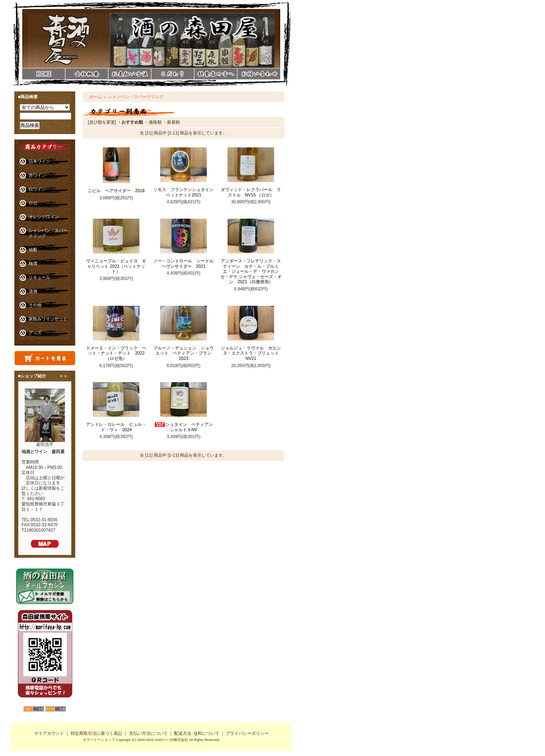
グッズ (35, 333)
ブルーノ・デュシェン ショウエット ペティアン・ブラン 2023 (185, 353)
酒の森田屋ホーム (44, 74)
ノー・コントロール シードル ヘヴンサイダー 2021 (186, 264)
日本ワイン (39, 161)
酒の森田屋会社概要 (87, 74)
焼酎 (33, 250)
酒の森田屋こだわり (173, 74)
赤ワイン (37, 175)
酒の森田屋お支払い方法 (130, 74)
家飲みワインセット (48, 319)
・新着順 (171, 122)
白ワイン (37, 189)
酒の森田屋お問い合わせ (259, 85)
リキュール (39, 277)
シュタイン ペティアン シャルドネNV (186, 427)
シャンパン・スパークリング (136, 97)
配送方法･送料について (197, 733)
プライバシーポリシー (247, 733)
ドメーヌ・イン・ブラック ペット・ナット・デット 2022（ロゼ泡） (116, 353)
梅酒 (33, 263)
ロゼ (33, 203)
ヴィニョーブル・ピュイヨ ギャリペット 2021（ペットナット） (116, 266)
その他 (35, 305)
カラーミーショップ (99, 740)
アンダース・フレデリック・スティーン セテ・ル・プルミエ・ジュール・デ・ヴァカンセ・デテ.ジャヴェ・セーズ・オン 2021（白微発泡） (251, 272)
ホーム (96, 97)
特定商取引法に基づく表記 (96, 733)
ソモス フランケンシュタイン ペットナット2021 (186, 192)
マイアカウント (49, 733)
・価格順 (153, 122)
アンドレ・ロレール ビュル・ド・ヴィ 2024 (116, 427)
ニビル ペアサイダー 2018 (116, 191)
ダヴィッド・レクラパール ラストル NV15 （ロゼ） (251, 192)
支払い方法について (148, 733)
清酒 (33, 291)
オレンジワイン (44, 217)
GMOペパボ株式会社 (171, 740)
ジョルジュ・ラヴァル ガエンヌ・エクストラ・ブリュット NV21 (252, 353)
